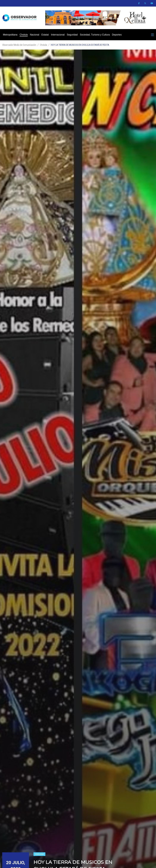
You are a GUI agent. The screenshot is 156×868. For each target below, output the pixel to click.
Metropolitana (10, 35)
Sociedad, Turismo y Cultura (95, 35)
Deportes (117, 35)
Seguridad (72, 35)
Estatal (45, 35)
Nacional (35, 35)
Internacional (58, 35)
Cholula (24, 35)
